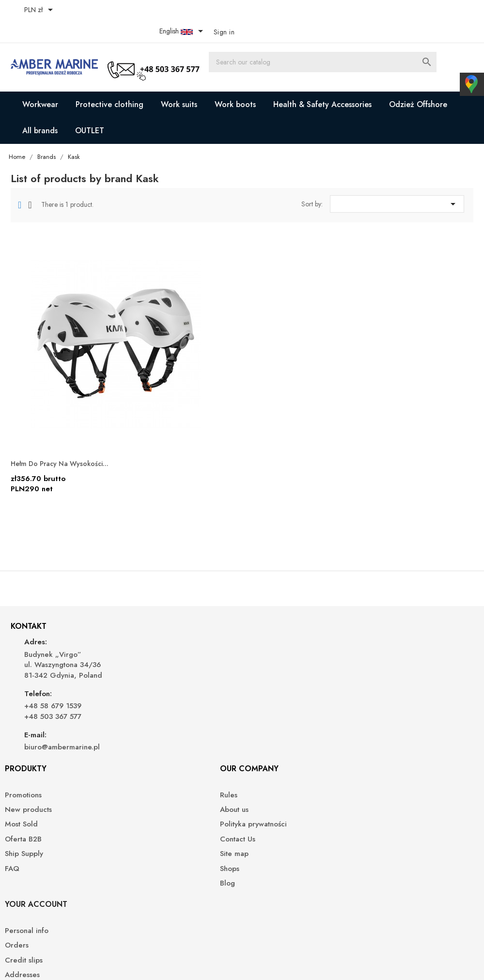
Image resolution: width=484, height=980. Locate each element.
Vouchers (382, 705)
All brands (40, 109)
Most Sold (148, 675)
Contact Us (267, 690)
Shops (259, 719)
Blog (257, 734)
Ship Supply (151, 705)
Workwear (40, 83)
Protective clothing (109, 83)
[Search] (378, 46)
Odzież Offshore (418, 83)
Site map (264, 705)
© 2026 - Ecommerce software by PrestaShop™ (88, 961)
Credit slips (386, 675)
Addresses (384, 690)
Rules (258, 646)
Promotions (150, 646)
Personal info (389, 646)
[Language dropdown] (418, 11)
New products (155, 660)
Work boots (235, 83)
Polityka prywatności (283, 675)
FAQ (139, 719)
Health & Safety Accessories (322, 83)
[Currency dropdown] (44, 11)
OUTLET (90, 109)
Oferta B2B (150, 690)
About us (264, 660)
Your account (398, 619)
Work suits (179, 83)
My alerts (382, 733)
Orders (379, 660)
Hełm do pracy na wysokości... (70, 407)
